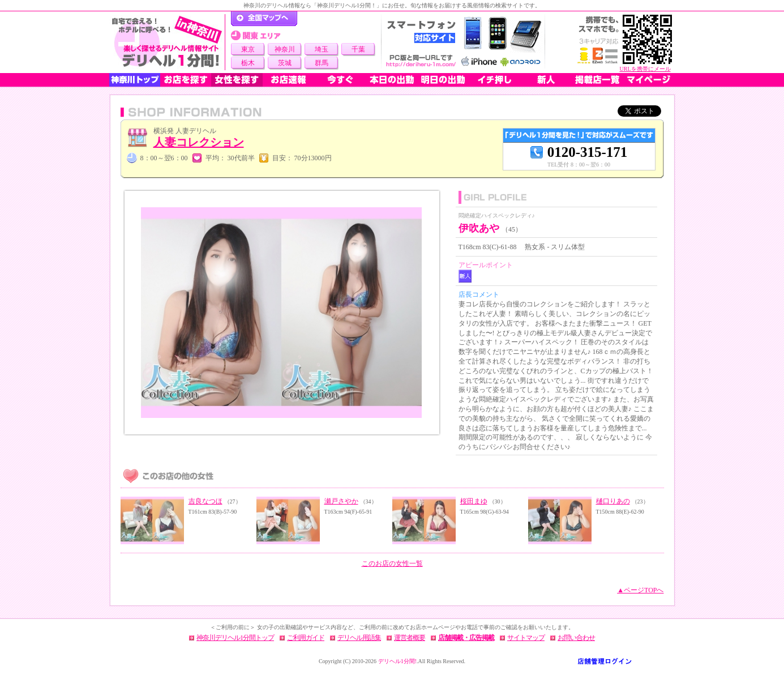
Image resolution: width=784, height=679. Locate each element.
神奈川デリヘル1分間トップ (235, 638)
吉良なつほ (205, 501)
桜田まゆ (474, 501)
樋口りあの (613, 501)
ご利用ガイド (306, 638)
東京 (248, 49)
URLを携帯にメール (645, 69)
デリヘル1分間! (397, 661)
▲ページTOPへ (640, 590)
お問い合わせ (576, 638)
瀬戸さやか (341, 501)
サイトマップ (526, 638)
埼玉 (322, 49)
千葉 (358, 49)
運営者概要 (410, 638)
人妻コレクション (199, 142)
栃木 (248, 63)
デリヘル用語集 (359, 638)
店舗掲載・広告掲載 (466, 638)
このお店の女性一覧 (392, 563)
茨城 (285, 63)
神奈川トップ (135, 80)
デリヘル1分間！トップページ (264, 19)
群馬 (322, 63)
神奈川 (285, 49)
